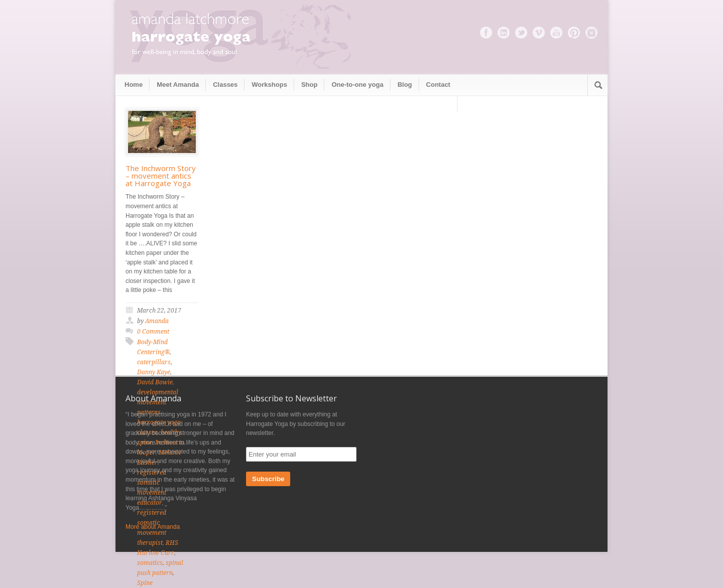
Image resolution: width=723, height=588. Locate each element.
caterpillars (154, 362)
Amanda (157, 321)
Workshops (269, 85)
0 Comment (153, 332)
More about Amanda (153, 527)
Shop (310, 85)
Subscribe (268, 479)
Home (134, 85)
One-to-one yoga (357, 85)
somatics (150, 563)
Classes (225, 85)
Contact (438, 85)
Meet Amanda (178, 85)
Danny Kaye (154, 372)
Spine (145, 583)
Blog (405, 85)
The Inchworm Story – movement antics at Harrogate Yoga (161, 176)
